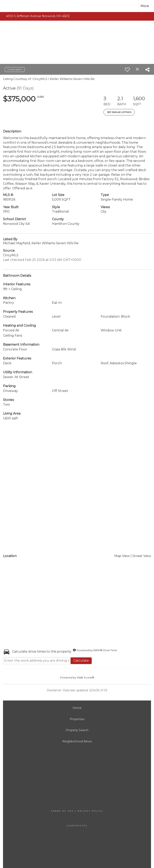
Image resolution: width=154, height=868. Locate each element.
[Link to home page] (10, 6)
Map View (122, 556)
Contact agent (15, 69)
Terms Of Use (62, 811)
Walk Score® (85, 677)
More (145, 6)
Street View (142, 556)
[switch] (127, 70)
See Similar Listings (119, 112)
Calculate (81, 661)
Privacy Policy (90, 811)
